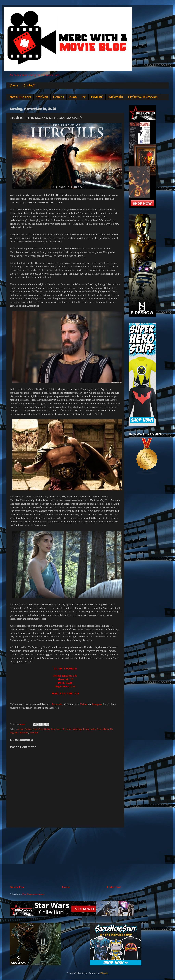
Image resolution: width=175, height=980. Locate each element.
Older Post (114, 887)
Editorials (115, 97)
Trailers (42, 97)
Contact (29, 86)
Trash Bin (34, 733)
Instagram (97, 704)
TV (84, 97)
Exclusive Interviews (143, 97)
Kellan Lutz (50, 729)
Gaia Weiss (38, 729)
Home (14, 86)
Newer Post (17, 887)
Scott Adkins (103, 729)
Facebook (57, 704)
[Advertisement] (65, 856)
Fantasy (28, 729)
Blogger (104, 973)
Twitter (84, 704)
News (73, 97)
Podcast (97, 97)
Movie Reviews (20, 97)
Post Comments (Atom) (33, 894)
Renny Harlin (89, 729)
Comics (59, 97)
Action (20, 729)
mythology (77, 729)
